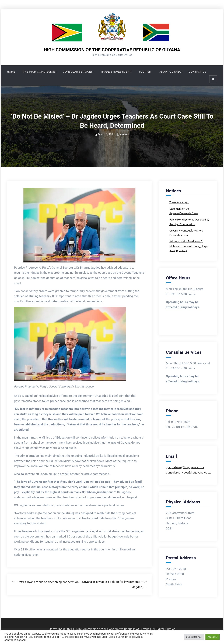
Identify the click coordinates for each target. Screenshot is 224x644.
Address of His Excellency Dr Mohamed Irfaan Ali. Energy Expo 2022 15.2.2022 (189, 246)
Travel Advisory (179, 202)
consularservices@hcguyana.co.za (189, 472)
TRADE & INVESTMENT (116, 72)
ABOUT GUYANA (170, 72)
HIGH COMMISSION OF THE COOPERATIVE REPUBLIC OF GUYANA (112, 50)
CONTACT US (197, 72)
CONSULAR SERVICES (78, 72)
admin (123, 134)
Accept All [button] (213, 637)
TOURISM (145, 72)
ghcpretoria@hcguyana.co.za (185, 467)
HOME (11, 72)
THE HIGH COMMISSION (39, 72)
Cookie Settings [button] (194, 637)
